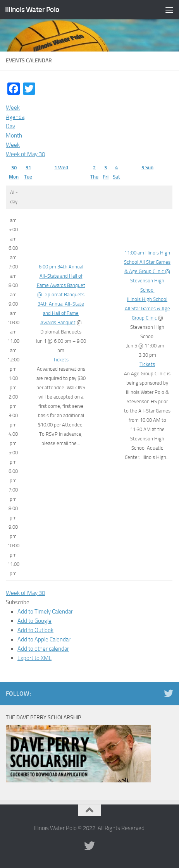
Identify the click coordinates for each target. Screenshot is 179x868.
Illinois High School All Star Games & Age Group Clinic (147, 309)
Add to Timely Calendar (45, 612)
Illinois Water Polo (32, 9)
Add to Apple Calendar (44, 639)
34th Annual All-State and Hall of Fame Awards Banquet (61, 313)
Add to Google (34, 621)
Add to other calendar (43, 649)
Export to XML (34, 658)
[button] (18, 602)
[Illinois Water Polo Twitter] (169, 693)
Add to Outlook (35, 630)
